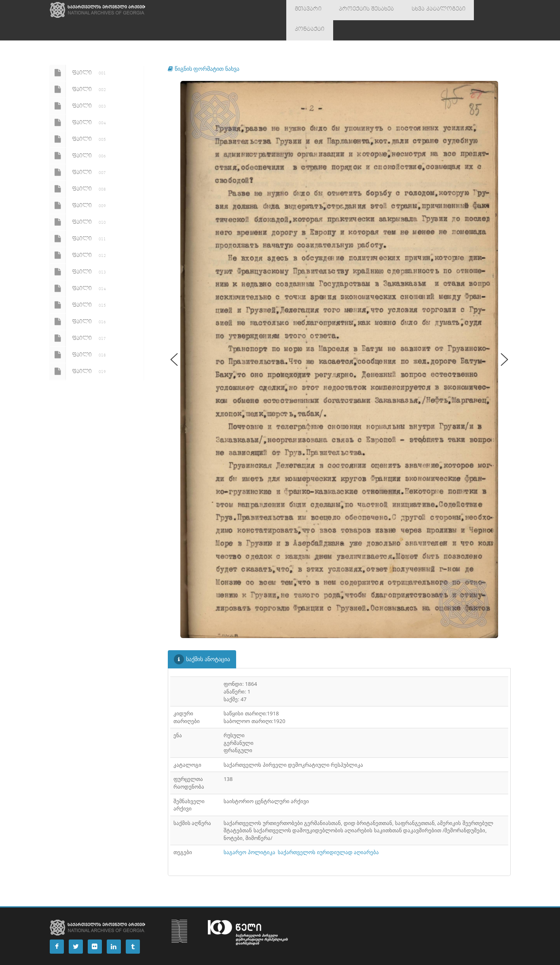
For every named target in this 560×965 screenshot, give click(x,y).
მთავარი (305, 10)
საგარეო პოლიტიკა (249, 832)
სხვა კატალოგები (420, 10)
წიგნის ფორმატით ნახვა (204, 48)
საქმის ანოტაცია (202, 639)
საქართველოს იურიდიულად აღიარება (328, 832)
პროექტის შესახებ (356, 10)
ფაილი (79, 53)
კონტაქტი (471, 10)
